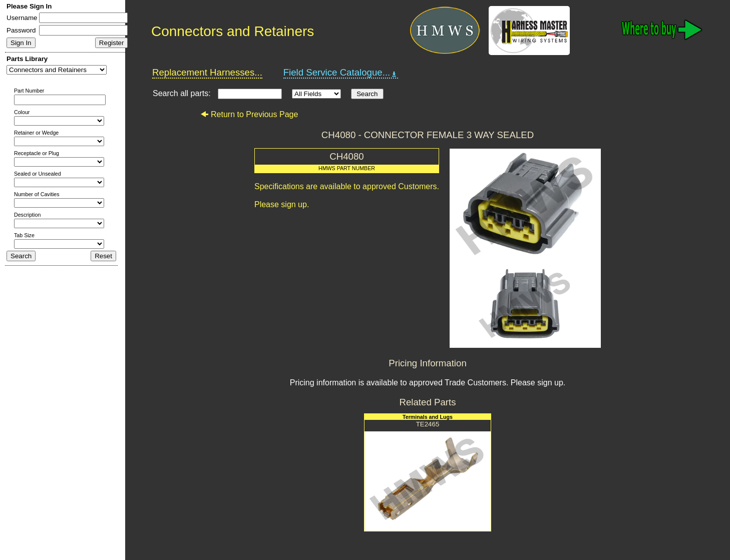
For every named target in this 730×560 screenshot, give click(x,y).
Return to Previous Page (249, 114)
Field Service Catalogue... (341, 73)
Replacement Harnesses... (207, 72)
